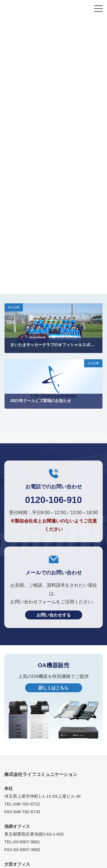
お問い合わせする (54, 615)
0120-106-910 (53, 500)
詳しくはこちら (53, 688)
